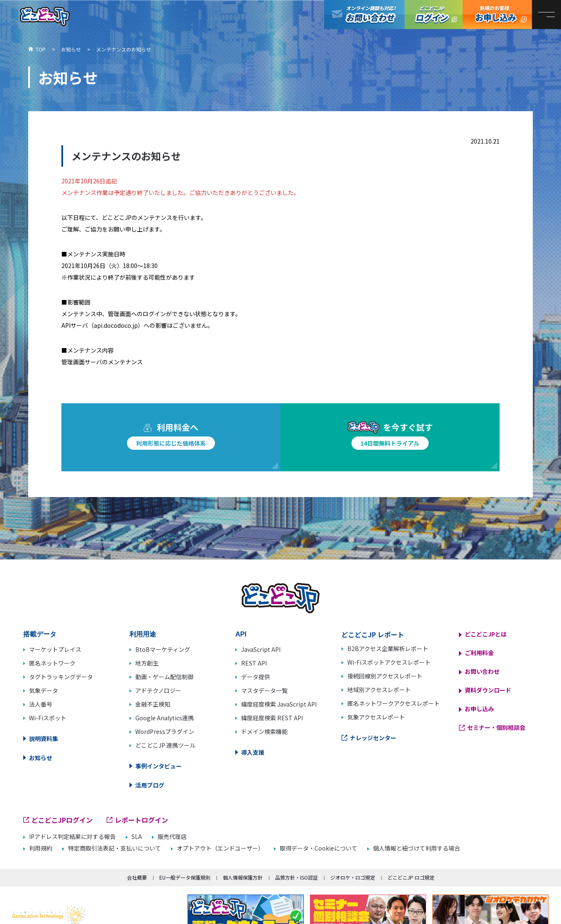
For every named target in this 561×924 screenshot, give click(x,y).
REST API (254, 663)
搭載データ (40, 634)
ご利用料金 (479, 653)
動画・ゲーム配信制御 (164, 677)
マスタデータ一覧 (264, 690)
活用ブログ (150, 785)
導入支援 (253, 752)
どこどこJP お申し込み (497, 15)
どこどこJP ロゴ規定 (411, 877)
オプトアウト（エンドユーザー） (220, 848)
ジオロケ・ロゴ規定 (353, 877)
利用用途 (143, 634)
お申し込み (479, 709)
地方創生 (147, 663)
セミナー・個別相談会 (496, 727)
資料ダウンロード (488, 690)
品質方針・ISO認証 (296, 877)
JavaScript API (261, 649)
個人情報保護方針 (243, 877)
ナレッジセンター (373, 738)
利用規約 (41, 848)
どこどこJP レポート (373, 634)
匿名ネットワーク (52, 663)
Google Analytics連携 (165, 718)
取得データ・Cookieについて (318, 848)
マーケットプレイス (55, 649)
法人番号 (41, 704)
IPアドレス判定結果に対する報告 (72, 837)
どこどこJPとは (486, 634)
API (241, 634)
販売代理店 (172, 837)
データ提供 (256, 677)
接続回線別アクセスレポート (385, 676)
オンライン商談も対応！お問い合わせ (364, 15)
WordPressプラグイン (165, 731)
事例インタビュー (159, 766)
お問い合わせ (482, 671)
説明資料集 (44, 739)
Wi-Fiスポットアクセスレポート (389, 662)
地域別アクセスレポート (379, 690)
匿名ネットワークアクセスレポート (394, 703)
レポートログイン (141, 820)
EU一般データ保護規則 (185, 877)
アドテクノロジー (158, 690)
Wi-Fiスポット (48, 718)
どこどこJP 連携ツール (165, 745)
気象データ (44, 690)
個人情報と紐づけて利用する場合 (417, 848)
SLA (137, 837)
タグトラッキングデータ (61, 677)
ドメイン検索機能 (264, 731)
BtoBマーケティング (163, 649)
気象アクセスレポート (376, 717)
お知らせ (41, 758)
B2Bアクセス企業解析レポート (388, 649)
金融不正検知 (153, 704)
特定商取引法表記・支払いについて (115, 848)
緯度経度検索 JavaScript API (279, 704)
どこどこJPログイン (434, 15)
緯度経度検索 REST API (272, 718)
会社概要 (137, 877)
